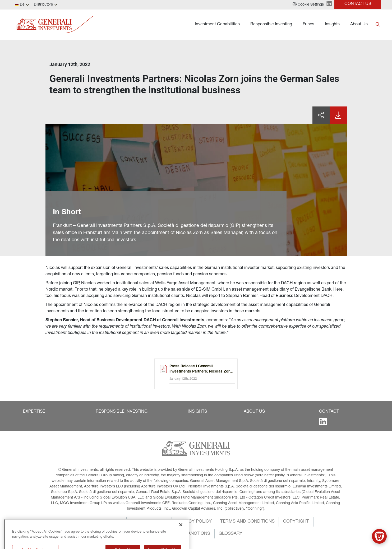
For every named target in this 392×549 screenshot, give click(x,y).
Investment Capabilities (217, 25)
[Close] (181, 534)
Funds (308, 25)
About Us (359, 25)
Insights (332, 25)
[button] (308, 5)
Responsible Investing (271, 25)
